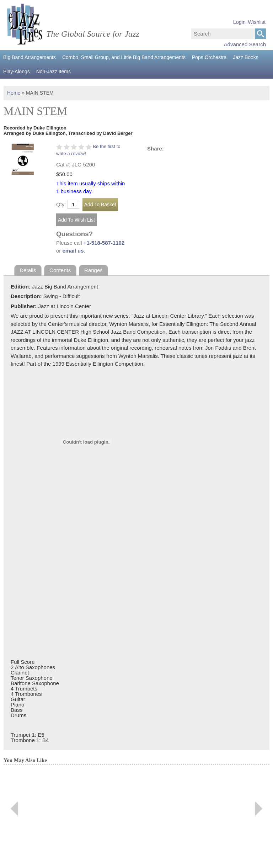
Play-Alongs (17, 72)
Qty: (61, 204)
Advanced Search (245, 44)
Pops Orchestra (209, 57)
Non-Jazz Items (53, 72)
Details (28, 270)
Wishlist (257, 22)
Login (239, 22)
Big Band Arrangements (30, 57)
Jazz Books (246, 57)
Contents (60, 270)
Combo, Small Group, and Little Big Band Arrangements (124, 57)
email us (73, 251)
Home (14, 93)
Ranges (93, 270)
